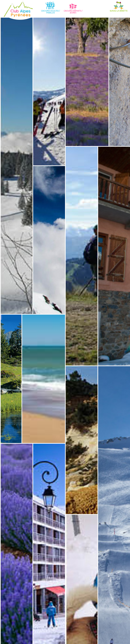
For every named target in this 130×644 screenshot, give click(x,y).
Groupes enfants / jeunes (73, 8)
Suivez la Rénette (119, 7)
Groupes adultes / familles (50, 8)
